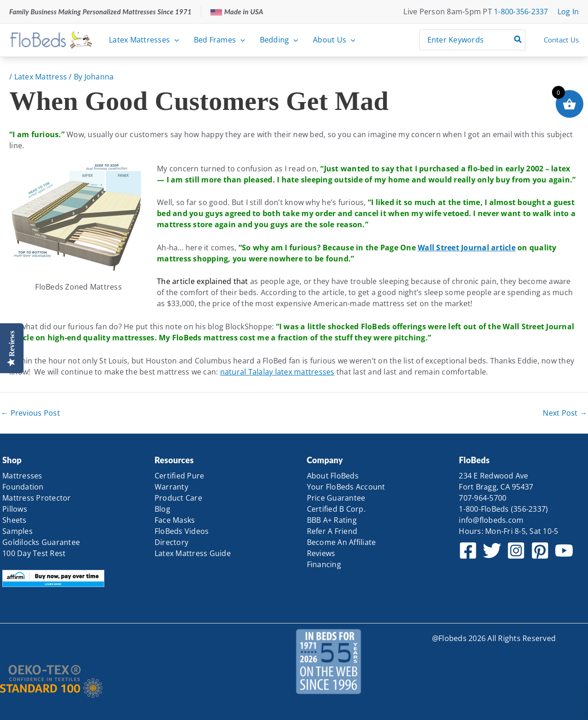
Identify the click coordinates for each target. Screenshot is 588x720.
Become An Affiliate (342, 542)
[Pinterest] (540, 551)
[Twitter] (492, 551)
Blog (162, 509)
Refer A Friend (332, 531)
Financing (324, 564)
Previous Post (30, 413)
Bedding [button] (279, 40)
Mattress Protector (37, 498)
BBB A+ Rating (332, 520)
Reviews (321, 553)
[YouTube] (564, 551)
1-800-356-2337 (521, 12)
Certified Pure (180, 476)
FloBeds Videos (182, 531)
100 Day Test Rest (34, 553)
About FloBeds (333, 476)
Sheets (15, 520)
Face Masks (175, 520)
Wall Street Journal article (467, 248)
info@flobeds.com (491, 520)
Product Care (178, 498)
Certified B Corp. (336, 509)
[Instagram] (516, 551)
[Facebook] (468, 551)
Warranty (171, 487)
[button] (174, 40)
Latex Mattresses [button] (144, 40)
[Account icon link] (568, 12)
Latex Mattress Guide (193, 553)
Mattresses (22, 476)
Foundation (23, 487)
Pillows (15, 509)
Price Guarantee (336, 498)
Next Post (565, 413)
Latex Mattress (41, 77)
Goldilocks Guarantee (41, 542)
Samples (18, 531)
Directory (171, 542)
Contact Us (561, 40)
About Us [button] (334, 40)
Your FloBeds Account (346, 487)
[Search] (518, 40)
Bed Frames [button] (219, 40)
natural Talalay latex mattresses (277, 372)
